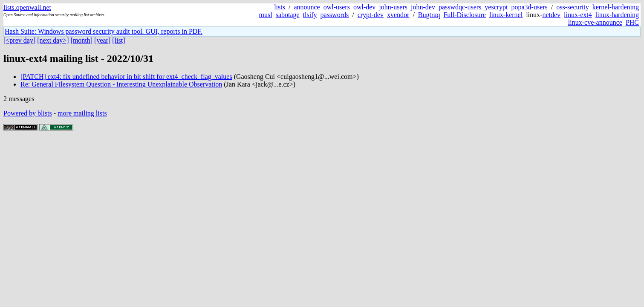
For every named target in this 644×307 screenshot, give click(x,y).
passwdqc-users (460, 7)
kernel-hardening (616, 7)
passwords (335, 15)
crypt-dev (371, 15)
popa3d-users (530, 7)
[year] (102, 40)
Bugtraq (429, 15)
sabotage (288, 15)
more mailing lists (82, 113)
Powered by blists (28, 113)
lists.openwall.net (27, 7)
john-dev (423, 7)
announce (307, 7)
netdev (551, 15)
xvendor (398, 15)
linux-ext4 (578, 15)
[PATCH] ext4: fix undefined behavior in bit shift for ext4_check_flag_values (126, 77)
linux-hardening (617, 15)
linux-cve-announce (595, 22)
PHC (632, 22)
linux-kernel (506, 15)
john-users (393, 7)
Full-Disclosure (465, 15)
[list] (118, 40)
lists (280, 7)
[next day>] (53, 40)
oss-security (572, 7)
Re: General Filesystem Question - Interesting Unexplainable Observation (121, 84)
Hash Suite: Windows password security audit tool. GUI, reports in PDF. (104, 31)
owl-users (337, 7)
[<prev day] (19, 40)
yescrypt (496, 7)
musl (266, 15)
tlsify (310, 15)
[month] (82, 40)
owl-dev (364, 7)
